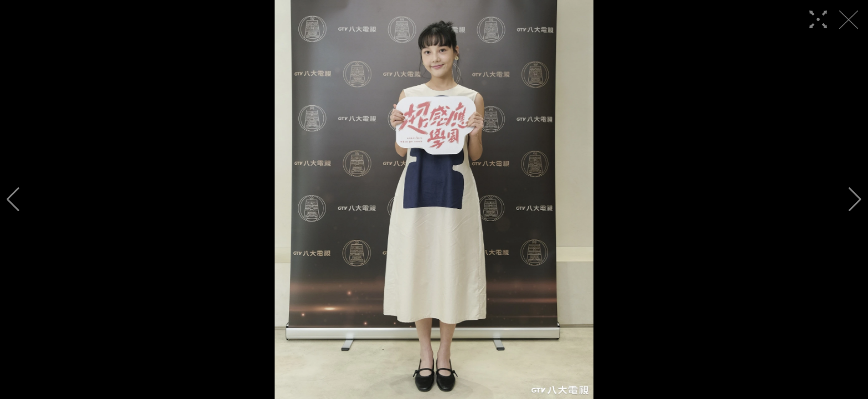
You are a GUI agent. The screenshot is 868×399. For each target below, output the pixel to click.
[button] (13, 199)
